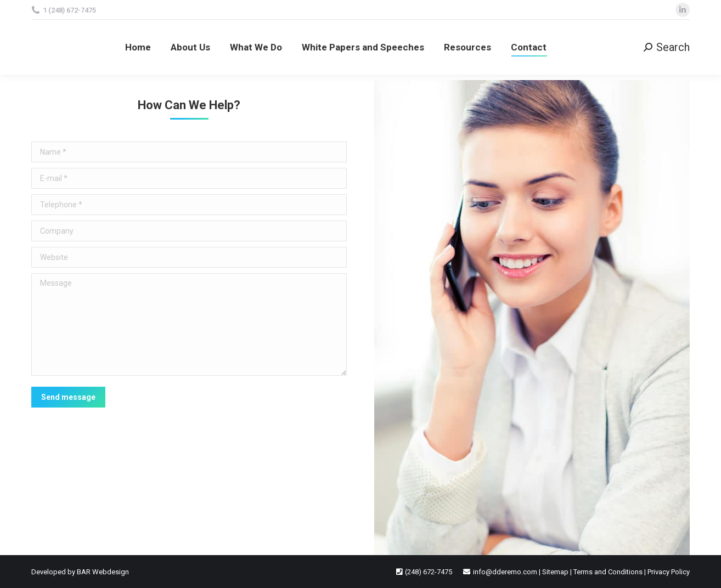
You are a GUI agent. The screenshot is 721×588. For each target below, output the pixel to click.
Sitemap (555, 572)
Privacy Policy (669, 572)
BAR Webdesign (103, 572)
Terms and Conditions (608, 572)
